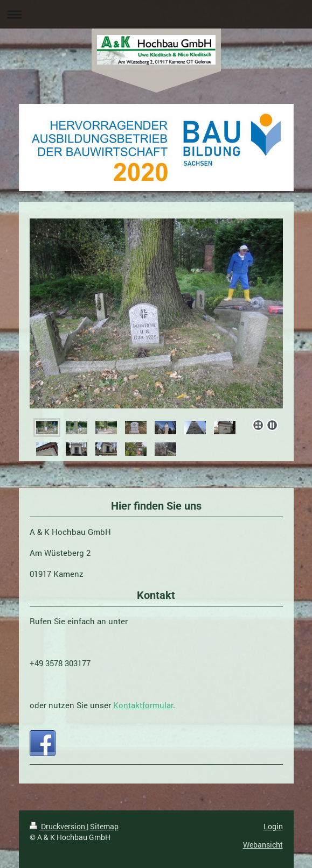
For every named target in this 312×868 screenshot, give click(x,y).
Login (273, 826)
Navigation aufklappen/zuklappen (156, 14)
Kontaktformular (143, 705)
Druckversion (58, 826)
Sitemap (104, 826)
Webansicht (263, 845)
